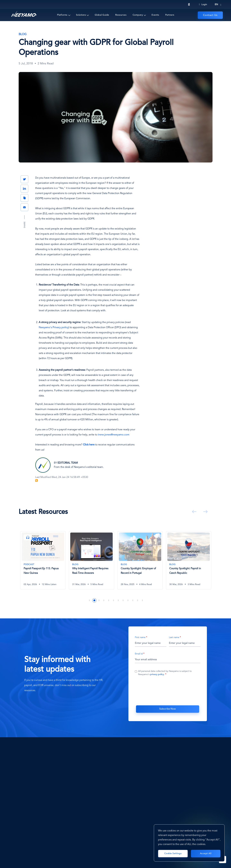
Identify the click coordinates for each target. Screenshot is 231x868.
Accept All (206, 854)
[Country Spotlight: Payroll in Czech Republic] (189, 560)
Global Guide (102, 15)
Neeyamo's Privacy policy (54, 328)
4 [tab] (104, 600)
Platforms (62, 15)
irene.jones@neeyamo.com (114, 435)
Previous (194, 512)
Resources (121, 15)
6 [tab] (114, 600)
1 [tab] (90, 600)
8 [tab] (123, 600)
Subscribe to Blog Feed (36, 481)
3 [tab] (99, 600)
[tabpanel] (43, 563)
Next (205, 512)
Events (155, 15)
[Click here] (89, 445)
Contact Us (210, 15)
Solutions (81, 15)
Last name (174, 638)
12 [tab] (143, 600)
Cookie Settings (173, 854)
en (216, 5)
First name (140, 638)
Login (203, 5)
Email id (139, 654)
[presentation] (168, 690)
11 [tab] (138, 600)
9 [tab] (128, 600)
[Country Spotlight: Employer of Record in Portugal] (140, 560)
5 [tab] (109, 600)
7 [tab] (118, 600)
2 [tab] (94, 600)
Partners (170, 15)
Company (138, 15)
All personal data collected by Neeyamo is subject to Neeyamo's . (165, 673)
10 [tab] (133, 600)
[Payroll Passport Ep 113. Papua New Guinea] (43, 560)
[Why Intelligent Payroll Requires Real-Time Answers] (91, 560)
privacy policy (157, 675)
